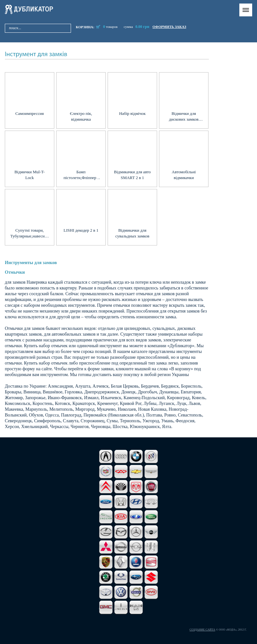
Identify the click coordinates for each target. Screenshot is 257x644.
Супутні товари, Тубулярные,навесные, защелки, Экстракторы (30, 233)
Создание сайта (202, 630)
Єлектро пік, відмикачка (81, 116)
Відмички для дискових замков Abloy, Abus (184, 117)
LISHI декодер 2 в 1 (81, 230)
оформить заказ (169, 27)
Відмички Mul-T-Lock (30, 175)
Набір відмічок (133, 113)
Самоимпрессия (30, 113)
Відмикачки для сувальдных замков (132, 233)
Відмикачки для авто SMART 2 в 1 (132, 175)
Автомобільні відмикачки (184, 175)
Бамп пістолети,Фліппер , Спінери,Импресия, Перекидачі (81, 175)
